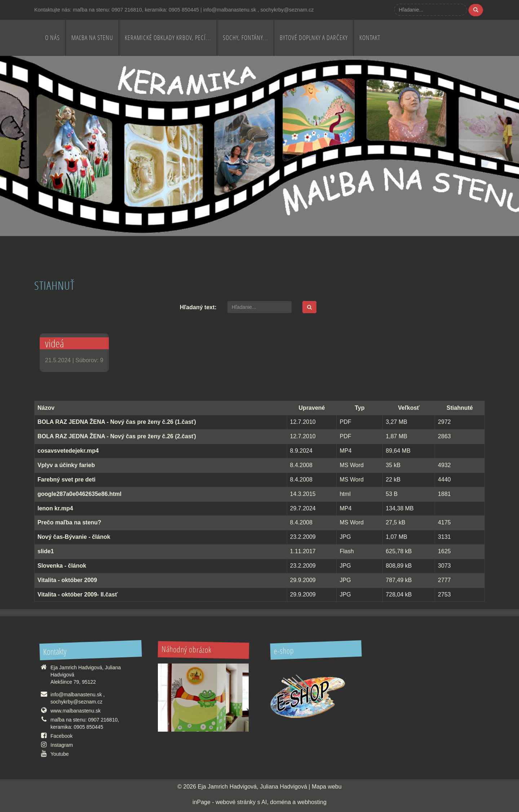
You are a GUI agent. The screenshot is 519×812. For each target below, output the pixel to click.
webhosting (312, 802)
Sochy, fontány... (245, 38)
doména (280, 802)
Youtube (60, 754)
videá (54, 343)
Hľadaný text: (198, 307)
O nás (52, 38)
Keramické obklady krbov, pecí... (168, 38)
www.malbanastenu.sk (76, 711)
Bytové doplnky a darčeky (314, 38)
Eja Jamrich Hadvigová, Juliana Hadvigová (252, 787)
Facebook (61, 736)
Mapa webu (327, 787)
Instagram (62, 745)
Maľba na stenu (92, 38)
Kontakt (370, 38)
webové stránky (236, 802)
